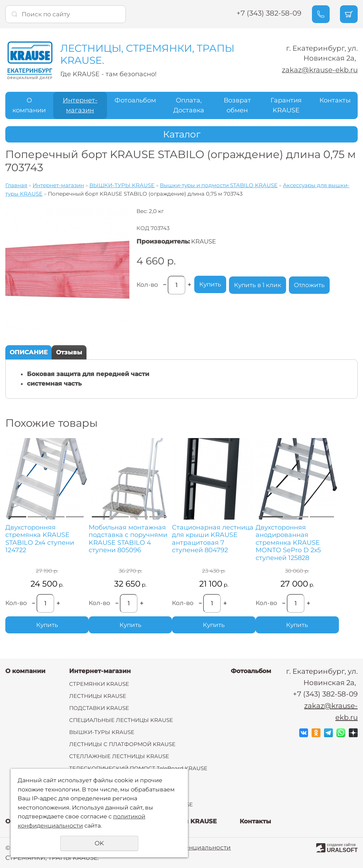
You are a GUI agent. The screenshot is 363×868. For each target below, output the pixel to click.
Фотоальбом (135, 100)
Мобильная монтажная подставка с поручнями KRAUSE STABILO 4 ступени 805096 (128, 539)
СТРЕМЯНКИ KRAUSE (99, 684)
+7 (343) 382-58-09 (269, 13)
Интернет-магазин (80, 105)
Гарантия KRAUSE (286, 105)
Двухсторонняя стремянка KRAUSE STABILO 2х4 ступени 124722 (40, 539)
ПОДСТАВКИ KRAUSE (99, 708)
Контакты (335, 100)
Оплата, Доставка (189, 105)
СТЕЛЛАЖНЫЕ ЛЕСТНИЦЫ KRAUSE (119, 756)
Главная (16, 185)
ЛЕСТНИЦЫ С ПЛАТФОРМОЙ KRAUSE (122, 744)
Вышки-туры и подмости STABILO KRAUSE (219, 185)
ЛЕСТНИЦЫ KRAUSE (98, 696)
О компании (29, 105)
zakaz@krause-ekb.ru (320, 70)
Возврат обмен (237, 105)
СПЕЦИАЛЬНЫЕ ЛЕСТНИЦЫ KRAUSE (121, 720)
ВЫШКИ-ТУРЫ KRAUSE (122, 185)
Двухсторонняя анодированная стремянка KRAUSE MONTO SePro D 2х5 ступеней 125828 (287, 543)
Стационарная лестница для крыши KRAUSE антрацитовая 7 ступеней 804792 (212, 539)
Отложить (309, 285)
